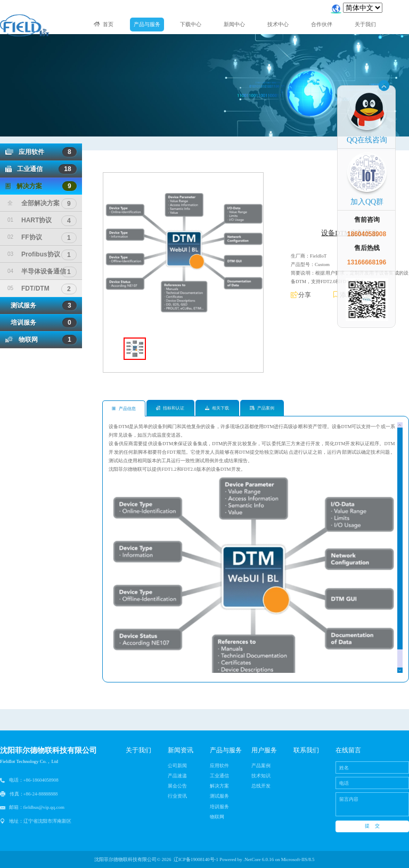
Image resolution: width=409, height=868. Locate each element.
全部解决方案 (42, 203)
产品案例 (262, 408)
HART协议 (42, 220)
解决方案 (41, 186)
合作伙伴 (322, 24)
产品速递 (177, 776)
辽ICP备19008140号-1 (196, 859)
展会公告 (177, 786)
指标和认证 (170, 408)
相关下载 (217, 408)
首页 (104, 24)
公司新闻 (177, 766)
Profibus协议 (42, 254)
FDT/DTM (42, 288)
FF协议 (42, 237)
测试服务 (41, 306)
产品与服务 (147, 24)
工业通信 (41, 169)
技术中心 (278, 24)
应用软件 (41, 152)
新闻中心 (234, 24)
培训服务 (41, 323)
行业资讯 (177, 796)
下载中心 (191, 24)
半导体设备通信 (42, 271)
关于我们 (365, 24)
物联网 (41, 340)
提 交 (372, 826)
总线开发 (261, 786)
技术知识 (261, 776)
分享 (301, 295)
